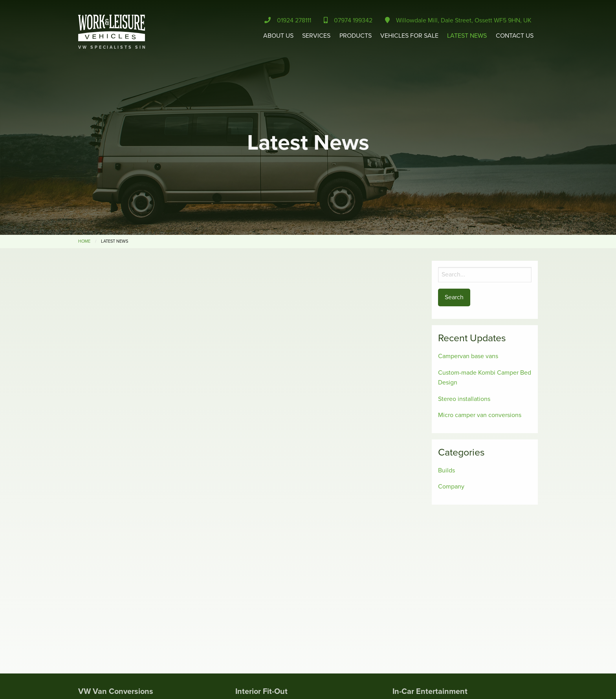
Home (84, 241)
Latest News (467, 36)
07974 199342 (348, 20)
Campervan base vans (468, 356)
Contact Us (515, 36)
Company (451, 487)
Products (356, 36)
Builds (446, 470)
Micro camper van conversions (480, 415)
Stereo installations (464, 399)
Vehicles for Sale (409, 36)
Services (316, 36)
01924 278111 (288, 20)
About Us (278, 36)
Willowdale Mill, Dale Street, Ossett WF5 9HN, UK (458, 20)
